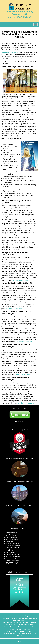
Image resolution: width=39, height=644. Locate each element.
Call (19, 641)
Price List (23, 631)
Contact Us (27, 629)
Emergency (12, 629)
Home (6, 627)
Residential (13, 627)
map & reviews (21, 620)
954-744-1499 (24, 17)
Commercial (22, 627)
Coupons (20, 629)
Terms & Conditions (12, 631)
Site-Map (30, 631)
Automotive (31, 627)
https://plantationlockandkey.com (27, 623)
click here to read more (20, 280)
